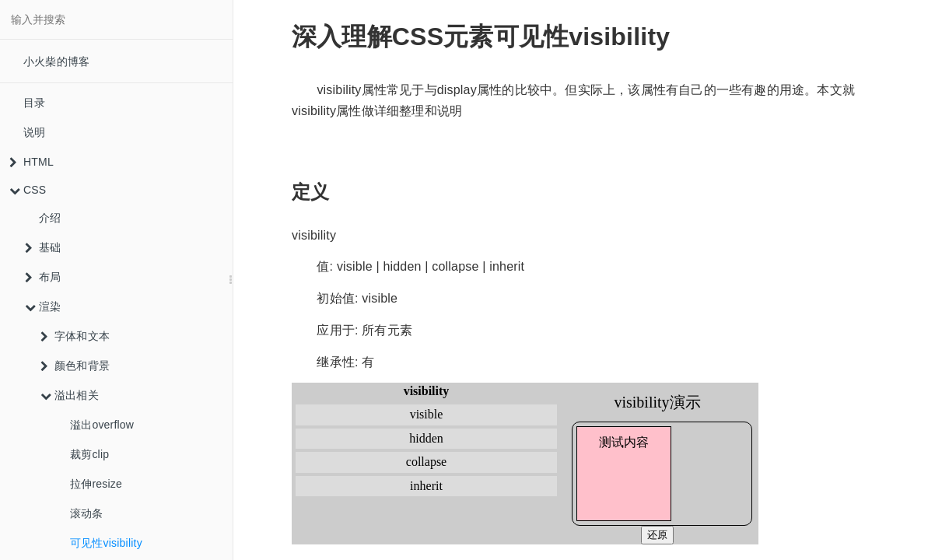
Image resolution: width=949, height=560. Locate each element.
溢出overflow (102, 425)
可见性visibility (106, 543)
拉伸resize (96, 484)
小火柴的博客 (56, 61)
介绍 (50, 218)
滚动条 (87, 513)
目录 (34, 103)
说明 (34, 132)
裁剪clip (89, 454)
